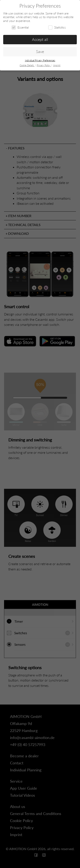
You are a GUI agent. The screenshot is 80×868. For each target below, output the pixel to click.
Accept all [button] (40, 39)
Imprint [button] (57, 65)
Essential (20, 27)
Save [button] (40, 52)
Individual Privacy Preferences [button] (40, 60)
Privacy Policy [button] (44, 65)
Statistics (57, 27)
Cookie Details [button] (27, 65)
